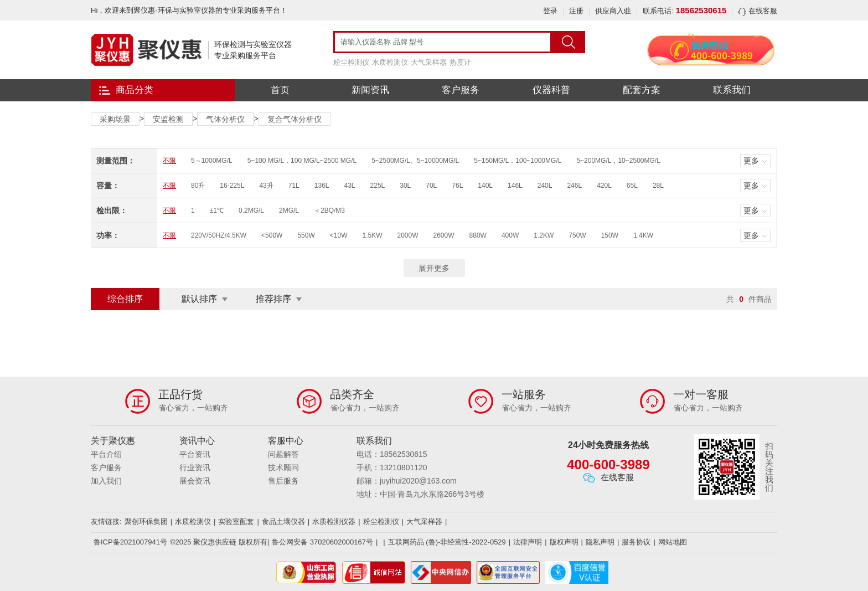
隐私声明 (600, 542)
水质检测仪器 (334, 521)
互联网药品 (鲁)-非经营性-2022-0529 (447, 542)
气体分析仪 (225, 119)
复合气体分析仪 (294, 119)
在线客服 (758, 11)
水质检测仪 (390, 62)
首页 (280, 90)
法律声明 (528, 542)
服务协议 (636, 542)
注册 (576, 11)
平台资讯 (195, 454)
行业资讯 (195, 467)
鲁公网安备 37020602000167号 (322, 542)
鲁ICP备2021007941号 (130, 542)
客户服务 (461, 90)
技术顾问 (283, 467)
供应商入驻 (613, 11)
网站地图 (673, 542)
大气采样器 (429, 62)
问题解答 (283, 454)
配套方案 (642, 90)
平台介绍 (106, 454)
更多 (751, 161)
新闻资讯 (370, 90)
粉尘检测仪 (351, 62)
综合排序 (125, 299)
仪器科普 (551, 90)
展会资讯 (195, 481)
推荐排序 (273, 299)
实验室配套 (236, 521)
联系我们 (732, 90)
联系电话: (684, 11)
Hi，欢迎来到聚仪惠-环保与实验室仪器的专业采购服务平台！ (189, 10)
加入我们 (106, 481)
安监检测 (168, 119)
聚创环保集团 (146, 521)
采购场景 (115, 119)
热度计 (460, 62)
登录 (550, 11)
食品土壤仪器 (283, 521)
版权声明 (564, 542)
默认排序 (199, 299)
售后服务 (283, 481)
